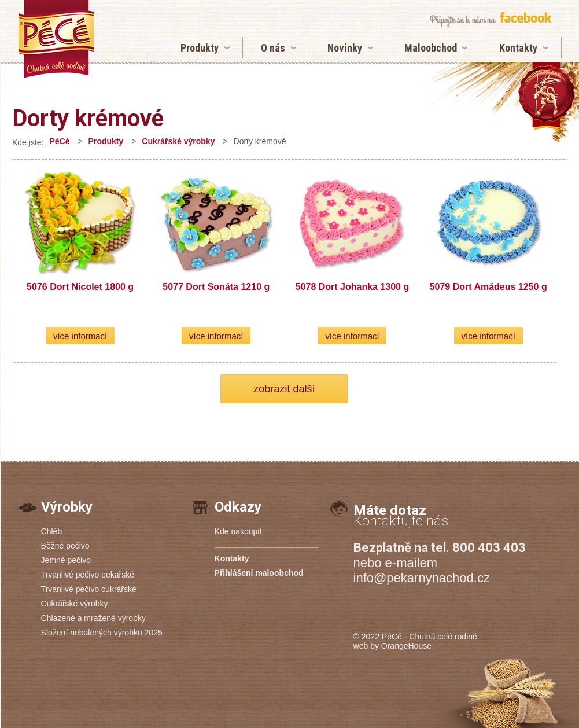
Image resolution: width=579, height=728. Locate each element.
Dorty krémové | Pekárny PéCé (56, 39)
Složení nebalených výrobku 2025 (102, 633)
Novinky (345, 48)
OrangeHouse (406, 646)
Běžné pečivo (65, 546)
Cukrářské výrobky (178, 141)
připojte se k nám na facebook (490, 19)
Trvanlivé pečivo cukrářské (89, 589)
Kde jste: (28, 142)
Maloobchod (431, 48)
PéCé (59, 141)
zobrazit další (284, 389)
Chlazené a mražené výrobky (93, 618)
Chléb (52, 531)
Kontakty (518, 48)
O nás (273, 48)
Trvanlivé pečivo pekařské (88, 575)
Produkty (200, 48)
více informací (80, 336)
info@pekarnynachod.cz (422, 578)
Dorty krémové (88, 118)
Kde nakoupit (238, 531)
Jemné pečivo (66, 560)
